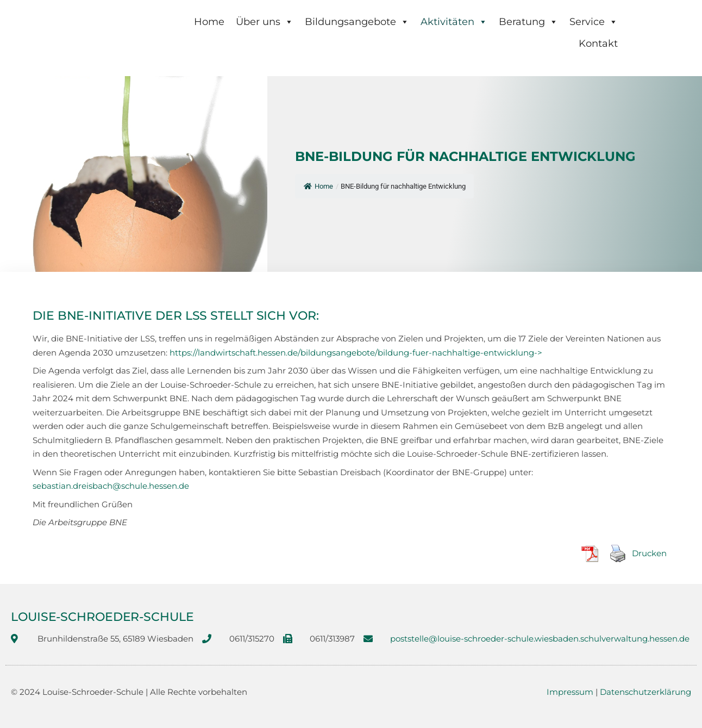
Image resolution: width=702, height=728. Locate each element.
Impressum (570, 692)
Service (594, 22)
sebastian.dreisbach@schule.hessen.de (111, 486)
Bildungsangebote (357, 22)
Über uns (265, 22)
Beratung (528, 22)
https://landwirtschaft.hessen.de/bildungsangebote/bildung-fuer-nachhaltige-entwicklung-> (356, 353)
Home (209, 22)
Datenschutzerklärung (645, 692)
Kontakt (598, 43)
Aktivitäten (454, 22)
